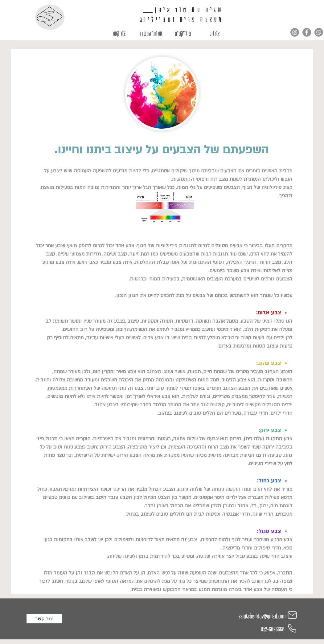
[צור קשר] (44, 619)
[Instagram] (295, 32)
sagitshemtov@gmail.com (262, 616)
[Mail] (292, 615)
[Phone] (292, 628)
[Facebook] (307, 32)
